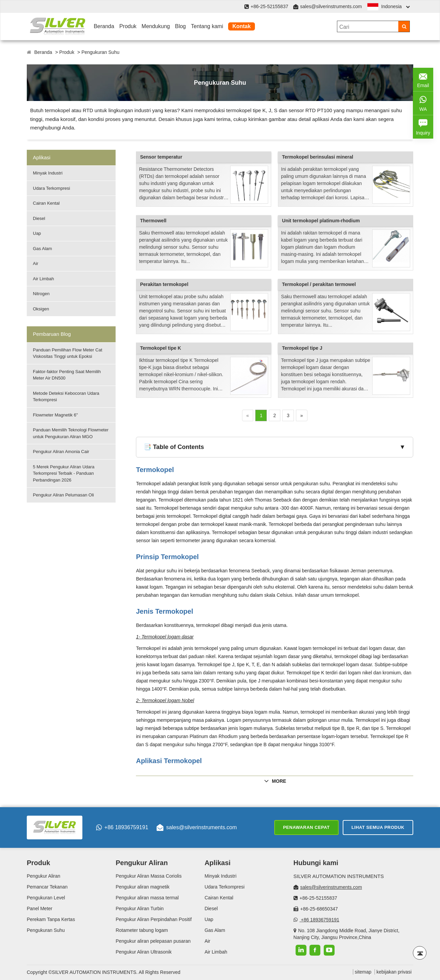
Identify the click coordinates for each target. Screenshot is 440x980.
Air (36, 263)
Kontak (241, 26)
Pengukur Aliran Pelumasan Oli (63, 495)
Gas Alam (42, 249)
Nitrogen (41, 294)
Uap (37, 233)
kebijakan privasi (394, 972)
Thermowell (153, 221)
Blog (180, 26)
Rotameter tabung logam (142, 930)
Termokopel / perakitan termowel (319, 284)
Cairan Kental (46, 203)
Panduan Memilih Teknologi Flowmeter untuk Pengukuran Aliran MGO (71, 433)
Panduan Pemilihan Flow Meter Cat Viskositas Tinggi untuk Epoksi (68, 353)
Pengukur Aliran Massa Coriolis (149, 876)
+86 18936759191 (122, 828)
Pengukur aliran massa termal (147, 898)
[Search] (404, 26)
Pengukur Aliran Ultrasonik (144, 952)
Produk (128, 26)
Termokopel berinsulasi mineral (318, 157)
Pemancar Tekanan (47, 887)
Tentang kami (207, 26)
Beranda (104, 26)
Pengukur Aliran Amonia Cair (61, 452)
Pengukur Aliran (44, 876)
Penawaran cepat (306, 827)
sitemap (363, 972)
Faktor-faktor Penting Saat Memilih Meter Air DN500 (67, 375)
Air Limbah (43, 279)
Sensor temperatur (161, 157)
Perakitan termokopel (164, 284)
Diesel (39, 218)
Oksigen (41, 309)
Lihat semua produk (378, 827)
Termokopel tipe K (161, 348)
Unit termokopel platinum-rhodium (321, 221)
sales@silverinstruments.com (331, 6)
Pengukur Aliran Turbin (140, 908)
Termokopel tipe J (302, 348)
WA (423, 103)
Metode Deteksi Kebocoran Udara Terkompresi (66, 397)
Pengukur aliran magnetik (143, 887)
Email (423, 79)
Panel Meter (39, 908)
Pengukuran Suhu (100, 52)
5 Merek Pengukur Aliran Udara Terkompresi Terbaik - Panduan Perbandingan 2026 (64, 473)
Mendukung (156, 26)
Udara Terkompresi (52, 188)
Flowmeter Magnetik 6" (55, 415)
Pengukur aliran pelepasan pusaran (153, 941)
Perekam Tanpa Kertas (51, 919)
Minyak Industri (48, 173)
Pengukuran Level (46, 898)
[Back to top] (420, 953)
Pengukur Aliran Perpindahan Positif (154, 919)
